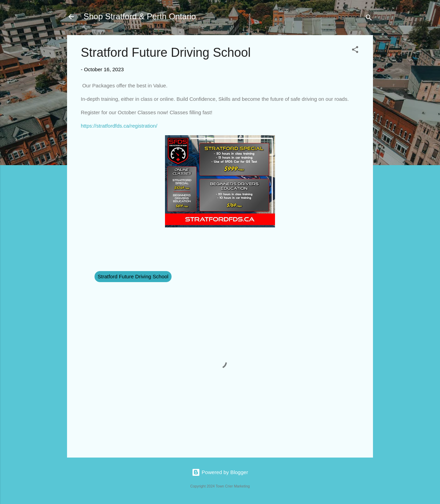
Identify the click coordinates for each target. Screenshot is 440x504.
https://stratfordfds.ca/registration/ (119, 126)
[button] (355, 51)
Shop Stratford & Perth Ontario (140, 16)
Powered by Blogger (220, 472)
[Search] (369, 19)
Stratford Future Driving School (133, 276)
